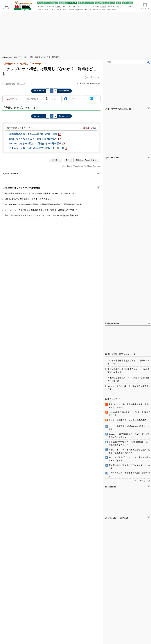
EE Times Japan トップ (86, 160)
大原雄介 (82, 83)
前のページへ (39, 91)
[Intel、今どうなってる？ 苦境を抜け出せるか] (35, 139)
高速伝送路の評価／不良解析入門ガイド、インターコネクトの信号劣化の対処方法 (41, 215)
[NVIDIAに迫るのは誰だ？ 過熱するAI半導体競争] (37, 144)
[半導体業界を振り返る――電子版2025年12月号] (35, 134)
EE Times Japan (7, 57)
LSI (15, 57)
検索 (148, 62)
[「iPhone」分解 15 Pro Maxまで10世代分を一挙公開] (39, 148)
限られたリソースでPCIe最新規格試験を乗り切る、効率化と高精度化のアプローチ (41, 210)
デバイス (56, 160)
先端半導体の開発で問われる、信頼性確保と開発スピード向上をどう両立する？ (40, 193)
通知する (35, 99)
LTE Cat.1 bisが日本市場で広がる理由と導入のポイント (29, 199)
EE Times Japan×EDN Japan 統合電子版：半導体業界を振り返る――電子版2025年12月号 (43, 204)
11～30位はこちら (144, 481)
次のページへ (64, 91)
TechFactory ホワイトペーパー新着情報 (21, 188)
